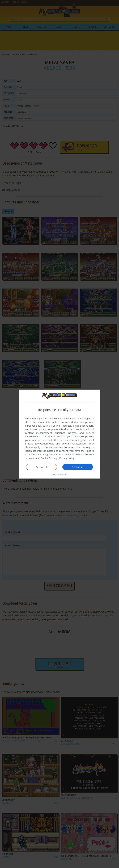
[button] (59, 474)
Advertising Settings (46, 454)
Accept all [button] (78, 467)
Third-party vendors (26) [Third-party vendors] (57, 436)
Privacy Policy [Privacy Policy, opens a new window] (67, 458)
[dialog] (59, 434)
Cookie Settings (49, 458)
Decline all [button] (42, 467)
